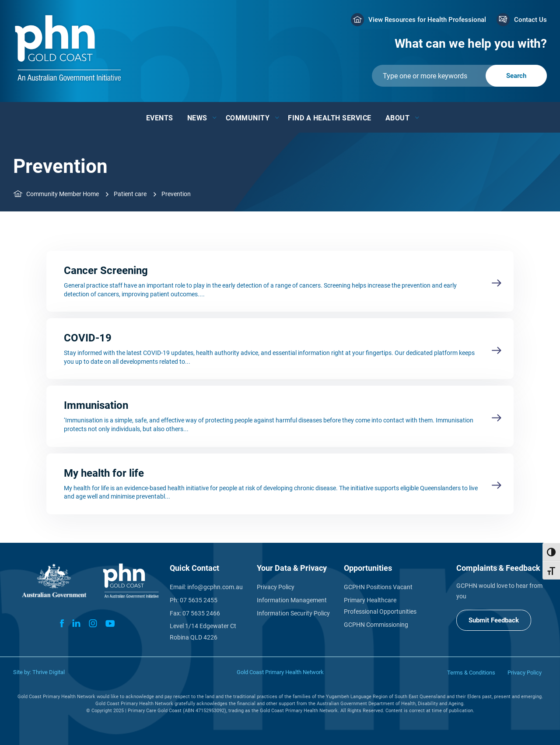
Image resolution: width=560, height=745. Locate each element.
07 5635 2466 (201, 613)
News (197, 118)
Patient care (130, 194)
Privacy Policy (276, 587)
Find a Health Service (330, 118)
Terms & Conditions (471, 673)
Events (160, 118)
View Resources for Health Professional (427, 20)
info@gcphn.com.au (215, 587)
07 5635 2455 (199, 600)
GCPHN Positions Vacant (378, 587)
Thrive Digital (49, 672)
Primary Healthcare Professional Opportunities (380, 606)
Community (248, 118)
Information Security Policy (293, 613)
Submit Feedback (494, 620)
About (398, 118)
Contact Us (530, 20)
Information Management (292, 600)
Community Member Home (63, 194)
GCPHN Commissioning (376, 625)
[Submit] (459, 76)
